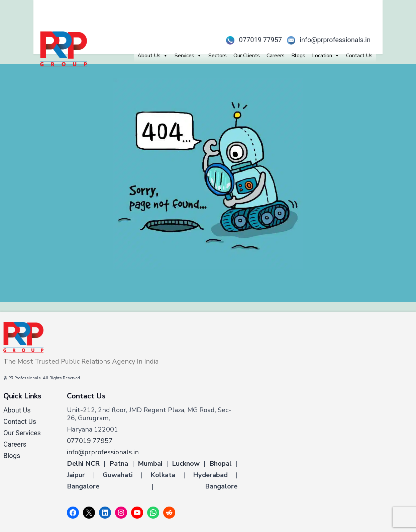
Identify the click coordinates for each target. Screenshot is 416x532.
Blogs (298, 56)
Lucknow (186, 464)
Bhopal (221, 464)
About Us (153, 56)
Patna (119, 464)
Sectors (218, 56)
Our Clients (247, 56)
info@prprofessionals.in (326, 40)
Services (188, 56)
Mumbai (150, 464)
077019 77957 (251, 40)
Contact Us (359, 56)
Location (326, 56)
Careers (276, 56)
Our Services (22, 433)
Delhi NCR (83, 464)
